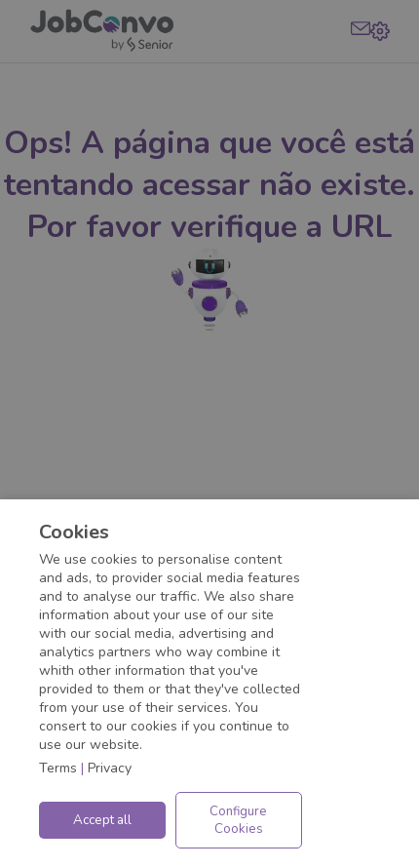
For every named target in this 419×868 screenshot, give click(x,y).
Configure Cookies (238, 820)
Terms (58, 768)
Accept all (102, 820)
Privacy (110, 768)
